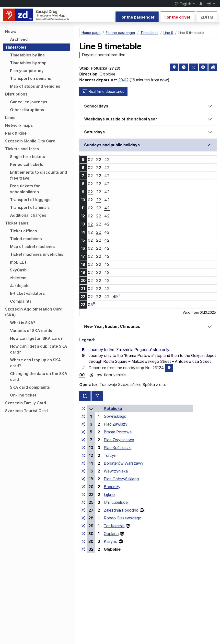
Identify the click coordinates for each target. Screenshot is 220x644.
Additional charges (28, 215)
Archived (19, 39)
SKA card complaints (30, 387)
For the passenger (137, 17)
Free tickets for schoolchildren (25, 189)
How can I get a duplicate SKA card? (39, 349)
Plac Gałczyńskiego (121, 479)
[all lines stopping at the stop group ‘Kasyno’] (83, 541)
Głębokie (112, 549)
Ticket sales (17, 223)
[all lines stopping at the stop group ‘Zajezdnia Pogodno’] (83, 510)
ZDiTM (207, 17)
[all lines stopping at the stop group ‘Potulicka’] (83, 408)
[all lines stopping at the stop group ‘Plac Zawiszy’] (83, 424)
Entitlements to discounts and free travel (39, 175)
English (183, 4)
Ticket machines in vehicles (37, 254)
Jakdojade (20, 286)
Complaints (21, 301)
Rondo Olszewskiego (123, 518)
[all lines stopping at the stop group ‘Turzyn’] (83, 455)
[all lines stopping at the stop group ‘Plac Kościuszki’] (83, 448)
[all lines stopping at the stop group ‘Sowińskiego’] (83, 416)
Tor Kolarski (114, 526)
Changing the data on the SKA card (39, 376)
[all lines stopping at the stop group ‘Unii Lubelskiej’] (83, 502)
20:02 (123, 80)
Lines (10, 118)
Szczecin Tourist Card (26, 411)
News (11, 32)
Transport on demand (31, 78)
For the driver (178, 17)
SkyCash (18, 270)
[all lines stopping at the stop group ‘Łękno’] (83, 494)
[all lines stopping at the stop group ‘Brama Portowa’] (83, 432)
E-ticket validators (27, 293)
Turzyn (110, 455)
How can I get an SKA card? (36, 338)
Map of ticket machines (32, 247)
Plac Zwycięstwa (119, 440)
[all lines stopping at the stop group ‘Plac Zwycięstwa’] (83, 440)
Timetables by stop (28, 63)
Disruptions (16, 94)
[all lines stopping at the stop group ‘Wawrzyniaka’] (83, 471)
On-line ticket (23, 395)
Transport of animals (30, 207)
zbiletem (18, 278)
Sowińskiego (115, 416)
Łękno (109, 494)
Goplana (111, 534)
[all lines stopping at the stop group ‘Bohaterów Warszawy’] (83, 463)
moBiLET (18, 262)
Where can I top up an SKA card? (35, 363)
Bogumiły (112, 487)
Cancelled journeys (29, 102)
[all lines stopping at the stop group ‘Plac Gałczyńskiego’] (83, 479)
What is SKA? (23, 323)
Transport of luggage (30, 200)
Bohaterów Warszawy (124, 463)
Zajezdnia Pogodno (121, 510)
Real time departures (103, 91)
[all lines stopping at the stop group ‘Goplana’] (83, 534)
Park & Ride (16, 133)
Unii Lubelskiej (116, 502)
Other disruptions (27, 110)
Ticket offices (23, 231)
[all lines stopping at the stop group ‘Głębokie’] (83, 549)
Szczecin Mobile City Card (30, 141)
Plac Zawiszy (116, 424)
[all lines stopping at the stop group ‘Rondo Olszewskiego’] (83, 518)
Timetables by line (27, 55)
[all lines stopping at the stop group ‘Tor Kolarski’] (83, 526)
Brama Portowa (118, 432)
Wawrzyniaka (116, 471)
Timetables (16, 47)
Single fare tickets (28, 157)
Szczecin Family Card (26, 403)
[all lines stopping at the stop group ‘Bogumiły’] (83, 487)
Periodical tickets (27, 164)
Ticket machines (26, 239)
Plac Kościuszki (118, 448)
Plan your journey (27, 71)
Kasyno (111, 541)
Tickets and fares (22, 149)
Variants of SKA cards (31, 331)
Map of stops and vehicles (35, 86)
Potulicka (113, 408)
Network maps (19, 125)
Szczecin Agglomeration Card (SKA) (34, 312)
